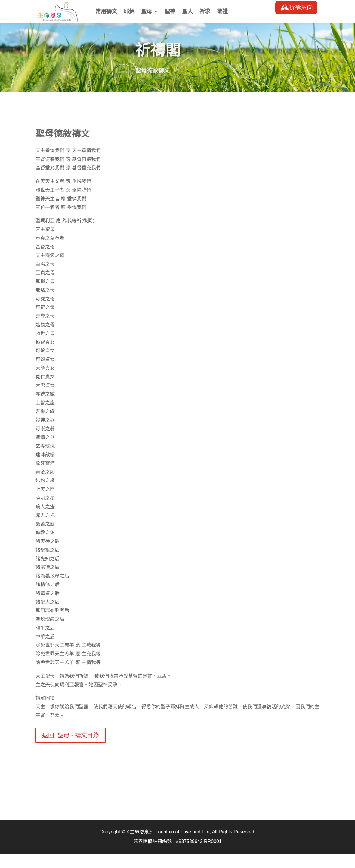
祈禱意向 (301, 8)
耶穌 (129, 12)
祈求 (205, 12)
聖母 (147, 12)
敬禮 (222, 12)
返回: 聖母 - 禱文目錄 (71, 735)
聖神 (170, 12)
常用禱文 (106, 12)
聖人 (187, 12)
